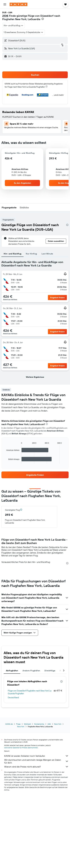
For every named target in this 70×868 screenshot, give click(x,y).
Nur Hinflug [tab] (31, 254)
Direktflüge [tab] (50, 671)
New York (58, 724)
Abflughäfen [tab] (12, 671)
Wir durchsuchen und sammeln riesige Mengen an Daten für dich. (36, 761)
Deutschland (13, 697)
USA (49, 724)
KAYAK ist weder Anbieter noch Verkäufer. (36, 756)
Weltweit (27, 724)
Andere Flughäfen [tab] (31, 671)
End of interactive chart (5, 462)
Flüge (18, 724)
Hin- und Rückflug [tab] (12, 254)
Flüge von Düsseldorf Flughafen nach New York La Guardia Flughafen (30, 692)
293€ (5, 16)
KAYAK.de (9, 724)
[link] (35, 475)
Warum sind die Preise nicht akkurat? (36, 767)
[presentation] (43, 19)
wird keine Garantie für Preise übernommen (21, 748)
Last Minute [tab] (47, 254)
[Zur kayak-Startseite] (18, 4)
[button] (5, 4)
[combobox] (14, 25)
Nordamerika (39, 724)
